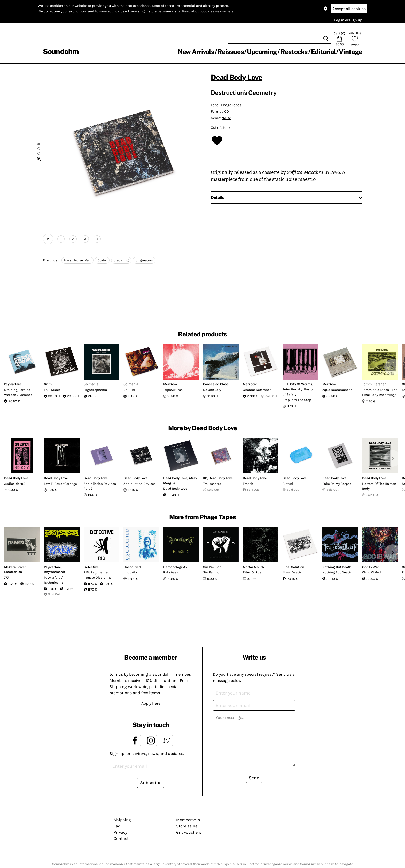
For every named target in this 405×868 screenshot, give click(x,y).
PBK (286, 384)
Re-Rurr (129, 390)
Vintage (351, 52)
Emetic (248, 484)
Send (254, 778)
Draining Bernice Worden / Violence (18, 392)
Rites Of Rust (253, 572)
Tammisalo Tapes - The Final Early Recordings (380, 392)
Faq (117, 826)
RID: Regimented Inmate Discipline (98, 575)
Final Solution (293, 567)
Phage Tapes (231, 105)
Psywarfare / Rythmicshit (53, 580)
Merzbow (170, 384)
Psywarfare (13, 384)
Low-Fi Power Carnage (60, 484)
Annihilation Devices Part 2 (100, 486)
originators (144, 260)
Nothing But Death (337, 567)
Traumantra (212, 484)
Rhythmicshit (54, 572)
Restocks (294, 52)
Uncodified (132, 567)
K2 (205, 478)
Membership (188, 820)
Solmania (91, 384)
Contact (121, 838)
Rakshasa (171, 572)
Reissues (231, 52)
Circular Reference (257, 390)
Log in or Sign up (348, 20)
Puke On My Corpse (337, 484)
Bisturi (288, 484)
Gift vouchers (189, 832)
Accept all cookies (349, 9)
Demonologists (175, 567)
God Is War (371, 567)
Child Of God (372, 572)
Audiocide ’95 (15, 484)
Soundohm (61, 51)
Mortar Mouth (253, 567)
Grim (48, 384)
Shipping (122, 820)
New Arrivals (196, 52)
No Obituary (212, 390)
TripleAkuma (173, 390)
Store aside (187, 826)
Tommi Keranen (374, 384)
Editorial (323, 52)
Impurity (130, 572)
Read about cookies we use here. (208, 11)
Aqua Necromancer (337, 390)
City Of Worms (301, 384)
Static (102, 260)
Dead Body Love (236, 77)
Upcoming (262, 52)
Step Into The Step (297, 400)
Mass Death (292, 572)
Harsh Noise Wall (77, 260)
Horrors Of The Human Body (379, 486)
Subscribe (151, 783)
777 (6, 578)
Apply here (151, 703)
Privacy (120, 832)
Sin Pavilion (212, 567)
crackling (121, 260)
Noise (226, 118)
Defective (91, 567)
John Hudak (292, 389)
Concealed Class (216, 384)
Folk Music (52, 390)
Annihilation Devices (140, 484)
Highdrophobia (95, 390)
